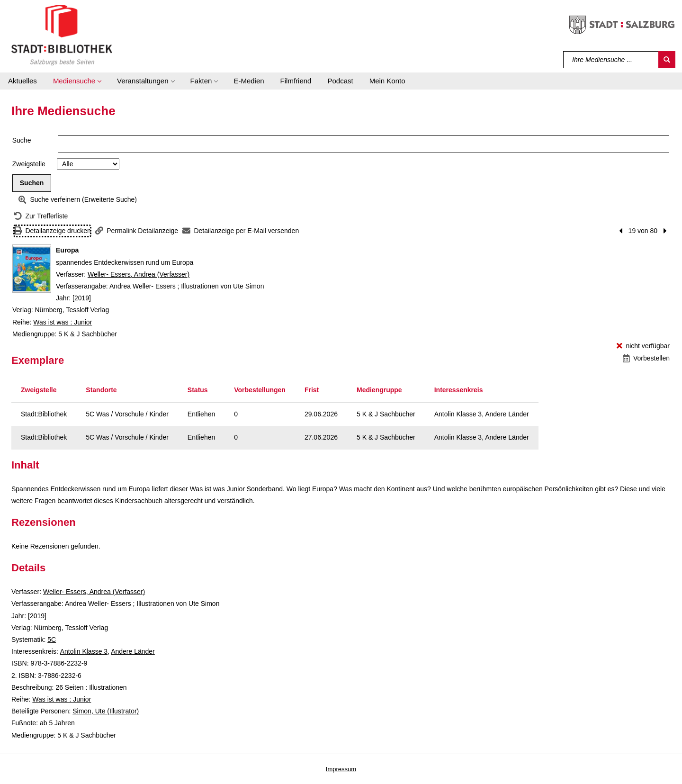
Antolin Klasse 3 (84, 651)
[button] (77, 81)
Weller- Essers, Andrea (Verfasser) (139, 274)
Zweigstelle (29, 164)
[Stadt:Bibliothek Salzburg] (62, 35)
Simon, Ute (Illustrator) (106, 711)
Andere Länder (133, 651)
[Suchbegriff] (611, 60)
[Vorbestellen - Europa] (646, 358)
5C (52, 640)
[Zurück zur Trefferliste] (41, 216)
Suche (22, 140)
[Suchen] (667, 60)
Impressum (341, 769)
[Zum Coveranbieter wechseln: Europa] (32, 269)
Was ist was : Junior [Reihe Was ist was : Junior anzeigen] (63, 322)
